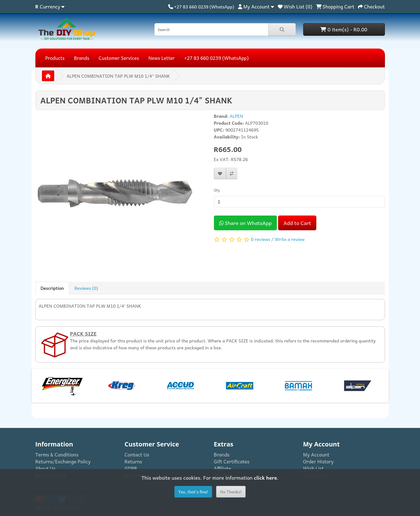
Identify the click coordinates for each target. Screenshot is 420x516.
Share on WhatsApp (246, 223)
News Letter (162, 58)
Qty (217, 190)
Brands (82, 58)
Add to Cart (297, 223)
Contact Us (137, 454)
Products (55, 58)
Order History (319, 461)
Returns (133, 461)
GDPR (131, 468)
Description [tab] (52, 288)
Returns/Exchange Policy (63, 461)
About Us (46, 468)
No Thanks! (231, 492)
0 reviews (260, 239)
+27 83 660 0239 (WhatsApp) (216, 58)
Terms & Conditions (57, 454)
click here (266, 477)
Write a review (290, 239)
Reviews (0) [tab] (86, 288)
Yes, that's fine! (193, 492)
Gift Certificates (232, 461)
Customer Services (119, 58)
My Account (316, 454)
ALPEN (236, 116)
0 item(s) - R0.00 (344, 29)
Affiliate (223, 468)
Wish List (314, 468)
